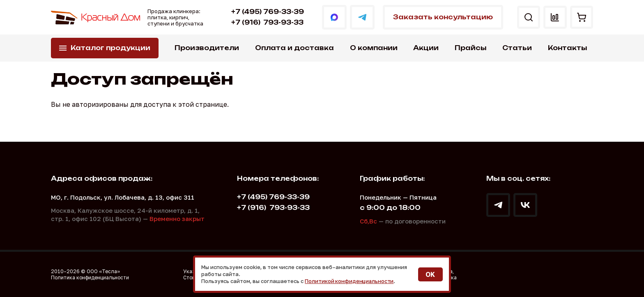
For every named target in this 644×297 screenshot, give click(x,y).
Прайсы (470, 48)
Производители (207, 48)
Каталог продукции (110, 48)
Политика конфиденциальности (90, 277)
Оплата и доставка (294, 48)
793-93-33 (266, 22)
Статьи (517, 48)
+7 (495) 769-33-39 (266, 12)
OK (430, 274)
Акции (426, 48)
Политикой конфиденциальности (350, 281)
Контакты (567, 48)
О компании (374, 48)
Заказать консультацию (440, 17)
